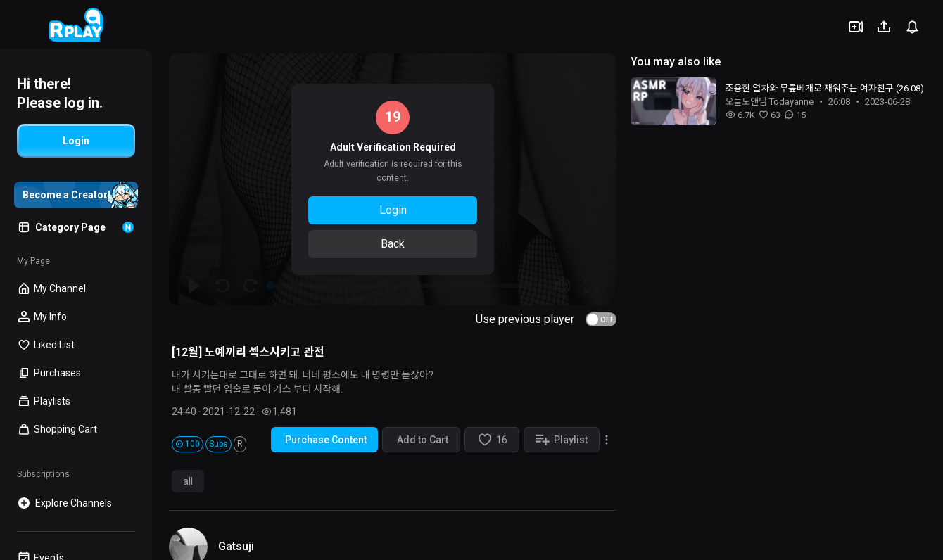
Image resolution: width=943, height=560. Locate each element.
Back (393, 244)
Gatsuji (236, 546)
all (188, 481)
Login (393, 210)
